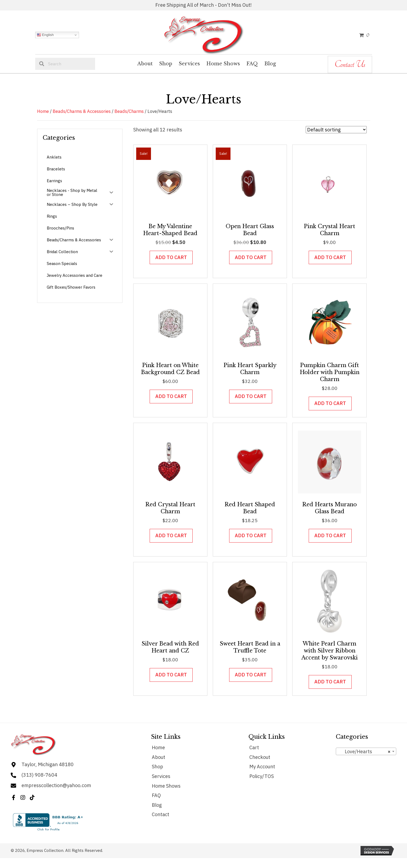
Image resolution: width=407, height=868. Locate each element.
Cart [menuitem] (254, 747)
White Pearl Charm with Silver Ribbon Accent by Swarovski (330, 651)
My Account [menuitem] (262, 767)
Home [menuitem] (158, 747)
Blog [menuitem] (157, 805)
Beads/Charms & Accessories (82, 111)
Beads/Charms (129, 111)
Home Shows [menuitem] (166, 786)
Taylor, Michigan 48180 (48, 764)
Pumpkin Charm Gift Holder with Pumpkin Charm (330, 372)
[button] (13, 798)
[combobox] (366, 751)
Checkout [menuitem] (260, 757)
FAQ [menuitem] (156, 795)
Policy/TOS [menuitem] (262, 776)
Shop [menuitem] (157, 767)
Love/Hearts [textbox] (365, 752)
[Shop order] (336, 130)
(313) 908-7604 (39, 775)
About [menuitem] (159, 757)
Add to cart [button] (171, 257)
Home (43, 111)
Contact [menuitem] (161, 814)
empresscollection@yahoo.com (56, 785)
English (45, 35)
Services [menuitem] (161, 776)
